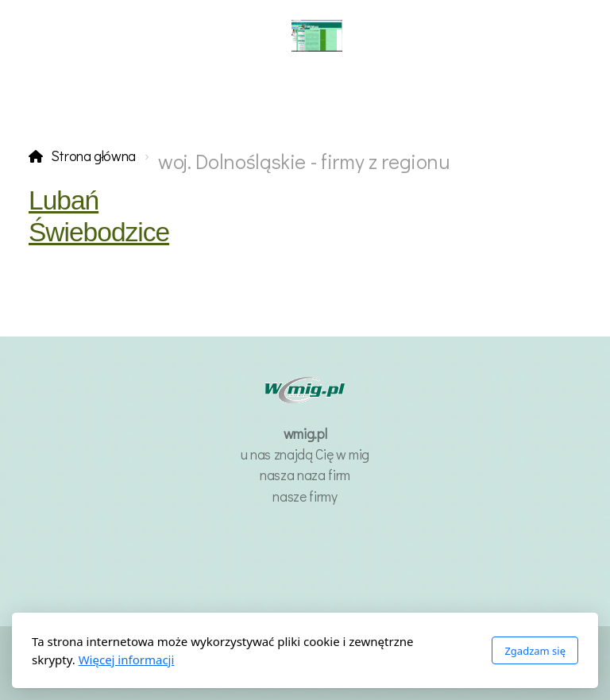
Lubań (64, 200)
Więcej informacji (127, 660)
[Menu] (71, 36)
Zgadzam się (535, 651)
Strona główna (93, 156)
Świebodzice (99, 232)
